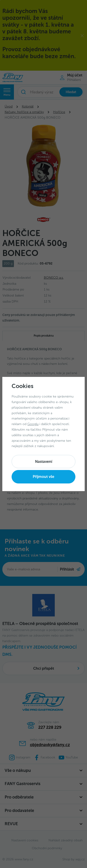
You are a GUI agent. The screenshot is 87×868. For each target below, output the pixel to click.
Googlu (33, 424)
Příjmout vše (43, 477)
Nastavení (44, 462)
